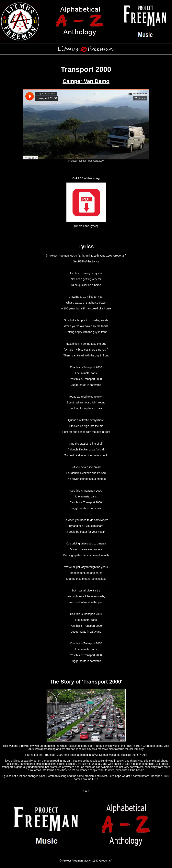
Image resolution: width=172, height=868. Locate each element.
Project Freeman (77, 161)
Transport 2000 (96, 161)
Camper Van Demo (86, 81)
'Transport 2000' (54, 755)
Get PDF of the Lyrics (86, 261)
